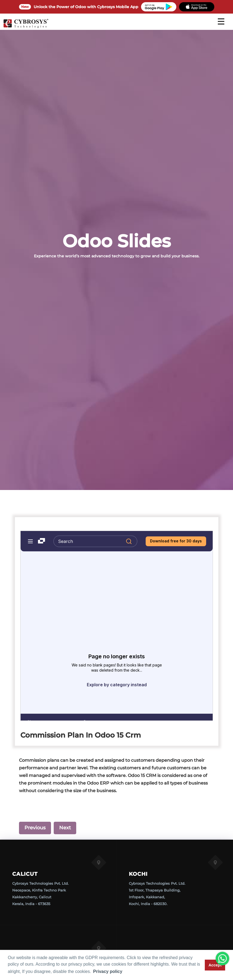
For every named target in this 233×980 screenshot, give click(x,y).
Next (65, 828)
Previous (35, 828)
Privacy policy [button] (108, 971)
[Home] (26, 27)
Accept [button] (215, 965)
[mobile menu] (221, 21)
